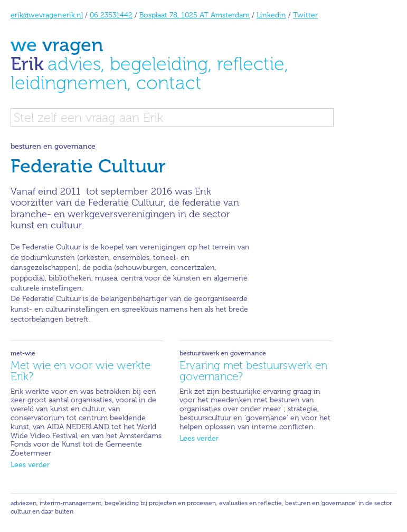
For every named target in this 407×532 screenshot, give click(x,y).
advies (74, 64)
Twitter (305, 15)
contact (169, 83)
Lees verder (30, 465)
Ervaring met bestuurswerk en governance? (253, 371)
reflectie (251, 64)
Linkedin (271, 15)
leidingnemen (69, 83)
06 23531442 (111, 15)
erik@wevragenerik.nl (47, 15)
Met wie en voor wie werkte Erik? (81, 371)
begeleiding (159, 64)
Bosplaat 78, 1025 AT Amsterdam (195, 15)
